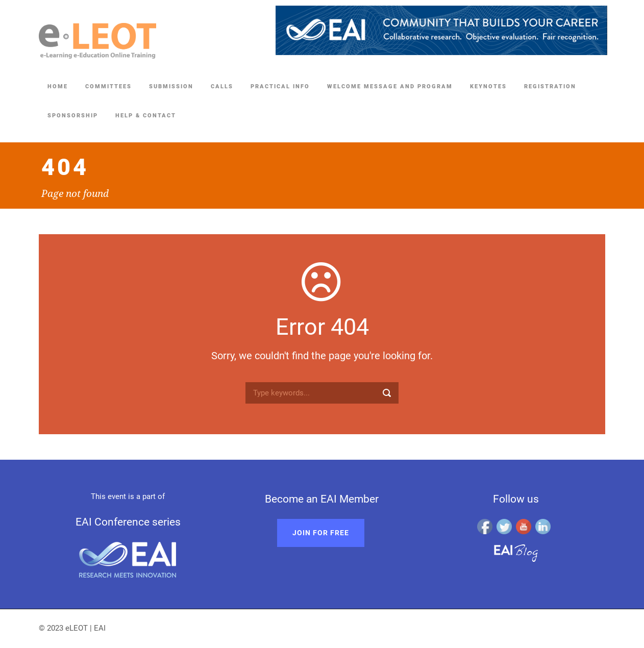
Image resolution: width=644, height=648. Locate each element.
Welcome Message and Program (390, 86)
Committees (108, 86)
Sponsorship (73, 116)
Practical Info (280, 86)
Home (58, 86)
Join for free (321, 533)
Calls (222, 86)
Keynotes (488, 86)
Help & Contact (146, 116)
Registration (550, 86)
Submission (171, 86)
